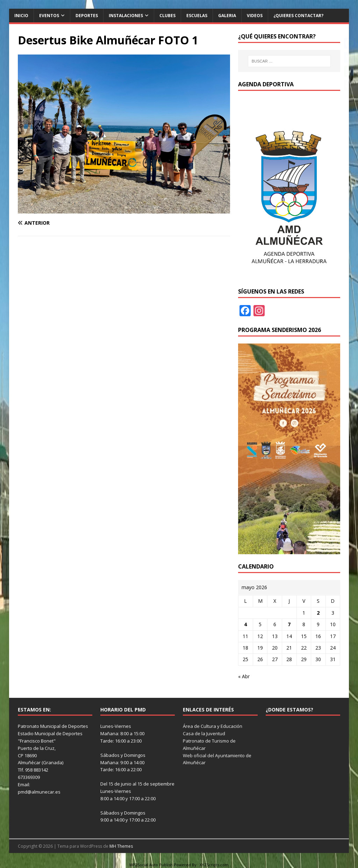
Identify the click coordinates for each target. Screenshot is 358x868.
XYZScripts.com (214, 865)
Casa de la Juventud (204, 733)
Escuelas (197, 16)
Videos (255, 16)
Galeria (227, 16)
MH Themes (121, 846)
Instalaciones (126, 16)
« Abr (244, 676)
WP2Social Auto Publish (151, 865)
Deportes (87, 16)
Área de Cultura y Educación (213, 726)
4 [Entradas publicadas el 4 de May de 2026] (245, 624)
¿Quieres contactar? (298, 16)
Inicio (21, 16)
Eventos (49, 16)
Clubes (167, 16)
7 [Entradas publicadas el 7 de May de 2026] (289, 624)
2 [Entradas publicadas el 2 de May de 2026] (318, 613)
